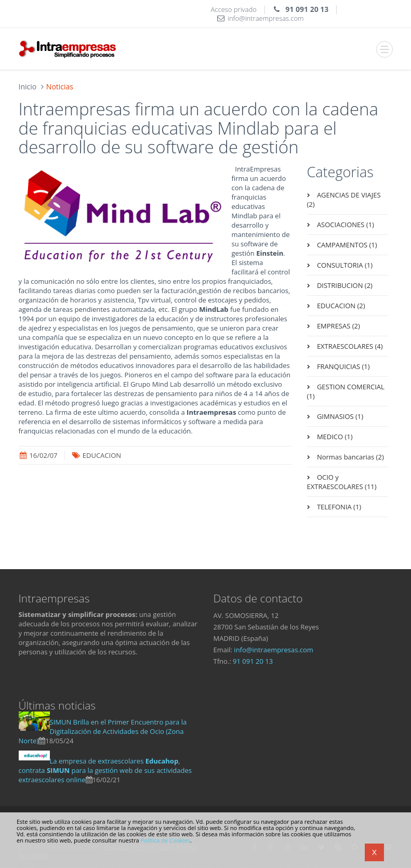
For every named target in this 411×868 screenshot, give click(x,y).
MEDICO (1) (334, 437)
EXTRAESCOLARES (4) (349, 346)
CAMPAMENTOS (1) (346, 245)
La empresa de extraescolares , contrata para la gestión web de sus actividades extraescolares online (105, 770)
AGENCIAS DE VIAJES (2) (344, 200)
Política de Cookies (165, 840)
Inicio (28, 87)
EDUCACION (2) (340, 306)
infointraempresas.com (274, 650)
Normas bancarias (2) (350, 457)
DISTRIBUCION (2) (344, 285)
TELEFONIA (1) (339, 507)
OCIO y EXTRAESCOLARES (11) (342, 482)
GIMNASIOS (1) (340, 416)
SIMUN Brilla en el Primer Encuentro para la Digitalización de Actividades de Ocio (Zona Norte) (103, 731)
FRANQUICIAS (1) (343, 366)
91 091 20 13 (253, 661)
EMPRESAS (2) (338, 326)
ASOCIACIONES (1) (345, 225)
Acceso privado (234, 9)
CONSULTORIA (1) (344, 265)
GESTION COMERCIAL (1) (346, 391)
